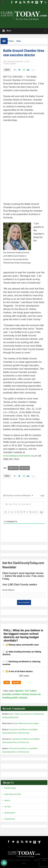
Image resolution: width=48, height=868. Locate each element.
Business (13, 64)
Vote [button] (7, 682)
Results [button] (16, 682)
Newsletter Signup (10, 788)
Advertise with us (10, 813)
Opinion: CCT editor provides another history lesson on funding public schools (22, 694)
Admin (36, 860)
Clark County (25, 468)
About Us (7, 801)
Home (11, 41)
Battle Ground (13, 468)
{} (33, 512)
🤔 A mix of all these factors (19, 671)
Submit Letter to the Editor (13, 794)
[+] (36, 512)
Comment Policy (10, 819)
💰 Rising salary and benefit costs (22, 645)
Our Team (7, 807)
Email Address (8, 590)
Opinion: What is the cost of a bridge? (26, 723)
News (19, 41)
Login (42, 496)
